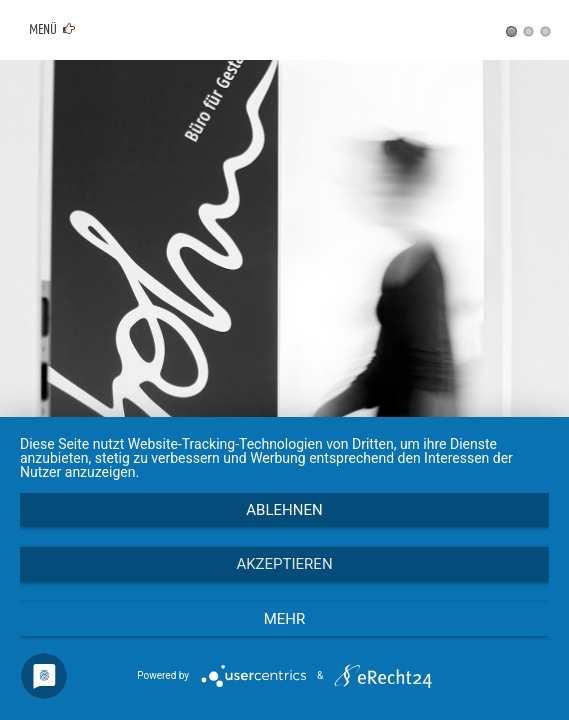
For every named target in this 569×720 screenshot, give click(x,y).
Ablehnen (284, 510)
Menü (50, 30)
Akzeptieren (284, 564)
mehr (285, 619)
